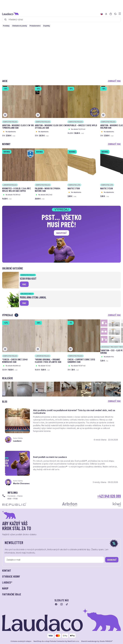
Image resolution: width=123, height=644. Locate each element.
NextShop (38, 643)
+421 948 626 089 (109, 497)
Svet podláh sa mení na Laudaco (50, 458)
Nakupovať (61, 233)
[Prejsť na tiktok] (67, 606)
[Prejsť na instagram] (61, 606)
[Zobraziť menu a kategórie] (120, 13)
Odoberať (112, 561)
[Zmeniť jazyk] (102, 14)
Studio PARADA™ (106, 643)
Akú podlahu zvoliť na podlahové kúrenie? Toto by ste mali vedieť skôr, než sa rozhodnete (74, 412)
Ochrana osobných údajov (21, 643)
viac (24, 284)
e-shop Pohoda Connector (54, 643)
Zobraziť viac (114, 81)
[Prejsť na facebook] (56, 606)
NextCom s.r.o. (73, 643)
